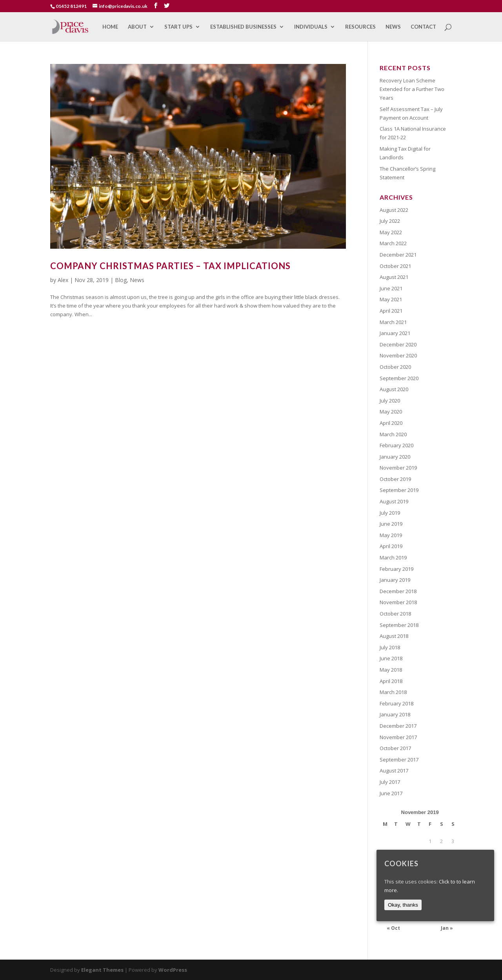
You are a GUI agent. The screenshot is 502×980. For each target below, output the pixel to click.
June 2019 (391, 524)
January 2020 (395, 457)
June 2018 (391, 658)
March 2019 (393, 557)
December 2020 (398, 344)
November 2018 (398, 602)
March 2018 (393, 692)
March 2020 (393, 434)
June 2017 (391, 793)
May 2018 (391, 670)
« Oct (393, 928)
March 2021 (393, 322)
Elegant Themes (102, 970)
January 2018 (395, 714)
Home (110, 27)
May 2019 (391, 535)
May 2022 (391, 232)
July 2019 (390, 513)
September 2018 (399, 625)
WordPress (173, 970)
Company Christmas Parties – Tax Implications (170, 266)
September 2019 (399, 490)
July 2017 (390, 782)
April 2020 (391, 423)
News (393, 27)
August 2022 (394, 210)
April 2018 (391, 681)
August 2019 (394, 501)
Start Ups (178, 27)
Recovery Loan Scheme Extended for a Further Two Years (412, 89)
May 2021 (391, 299)
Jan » (447, 928)
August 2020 (394, 389)
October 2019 (395, 479)
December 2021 (398, 255)
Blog (121, 280)
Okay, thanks (403, 905)
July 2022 (390, 221)
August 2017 (394, 771)
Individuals (311, 27)
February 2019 (397, 569)
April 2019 (391, 546)
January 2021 (395, 333)
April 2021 (391, 311)
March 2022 (393, 243)
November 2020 (398, 355)
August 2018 (394, 636)
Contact (423, 27)
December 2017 (398, 726)
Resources (360, 27)
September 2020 (399, 378)
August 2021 (394, 277)
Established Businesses (243, 27)
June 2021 (391, 288)
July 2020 (390, 401)
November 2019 (398, 468)
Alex (63, 280)
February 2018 (397, 703)
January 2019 (395, 580)
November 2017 (398, 737)
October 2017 (395, 748)
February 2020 (397, 445)
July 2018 (390, 647)
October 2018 (395, 614)
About (137, 27)
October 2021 (395, 266)
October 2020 (395, 367)
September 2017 (399, 760)
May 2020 (391, 412)
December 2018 (398, 591)
